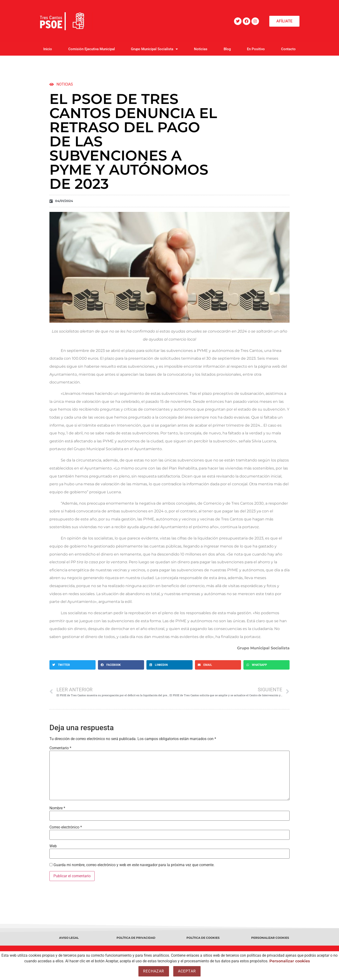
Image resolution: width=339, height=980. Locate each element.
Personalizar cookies (290, 961)
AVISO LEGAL (69, 938)
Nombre (57, 808)
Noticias (201, 49)
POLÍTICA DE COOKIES (203, 938)
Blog (227, 49)
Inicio (48, 49)
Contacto (288, 49)
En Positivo (256, 49)
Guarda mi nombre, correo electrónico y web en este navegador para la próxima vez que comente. (134, 865)
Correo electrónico (66, 827)
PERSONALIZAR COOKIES (270, 938)
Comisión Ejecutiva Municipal (92, 49)
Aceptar (187, 971)
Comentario (60, 748)
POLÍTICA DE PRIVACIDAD (136, 938)
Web (53, 846)
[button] (73, 665)
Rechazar (154, 971)
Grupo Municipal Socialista (154, 49)
